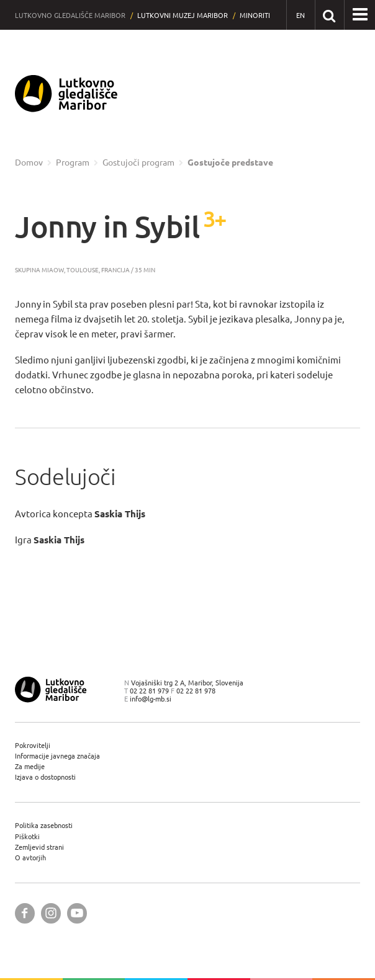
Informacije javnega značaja (57, 756)
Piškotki (27, 836)
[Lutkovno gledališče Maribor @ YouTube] (77, 913)
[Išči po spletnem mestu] (329, 15)
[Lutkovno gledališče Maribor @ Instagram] (51, 913)
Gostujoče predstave (230, 163)
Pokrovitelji (33, 745)
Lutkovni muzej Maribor (183, 15)
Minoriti (255, 15)
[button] (360, 15)
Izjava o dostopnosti (45, 777)
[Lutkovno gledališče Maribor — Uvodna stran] (66, 93)
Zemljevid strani (39, 847)
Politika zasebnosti (44, 825)
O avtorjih (30, 857)
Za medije (30, 766)
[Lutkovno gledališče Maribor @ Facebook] (25, 913)
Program (73, 163)
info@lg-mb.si (151, 699)
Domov (29, 163)
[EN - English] (301, 15)
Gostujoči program (138, 163)
